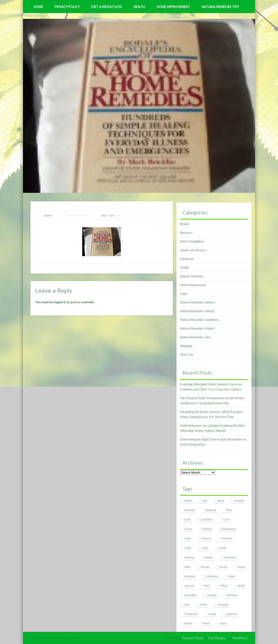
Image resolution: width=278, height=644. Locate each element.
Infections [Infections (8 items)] (212, 576)
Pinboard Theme (193, 638)
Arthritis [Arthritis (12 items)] (190, 510)
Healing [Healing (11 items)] (189, 557)
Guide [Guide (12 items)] (222, 548)
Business (186, 233)
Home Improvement (173, 7)
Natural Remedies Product (198, 328)
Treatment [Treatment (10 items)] (191, 614)
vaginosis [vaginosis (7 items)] (231, 614)
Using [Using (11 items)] (212, 614)
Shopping (186, 346)
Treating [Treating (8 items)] (223, 604)
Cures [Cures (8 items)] (188, 529)
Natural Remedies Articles (198, 311)
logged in (60, 302)
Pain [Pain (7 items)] (207, 586)
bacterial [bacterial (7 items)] (211, 510)
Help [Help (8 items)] (187, 567)
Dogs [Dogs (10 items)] (188, 538)
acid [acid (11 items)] (205, 501)
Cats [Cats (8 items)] (187, 519)
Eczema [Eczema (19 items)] (206, 538)
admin (48, 215)
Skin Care (187, 355)
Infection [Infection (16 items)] (190, 576)
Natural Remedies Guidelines (200, 320)
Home (38, 7)
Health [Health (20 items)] (209, 557)
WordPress (240, 638)
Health (139, 7)
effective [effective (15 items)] (227, 538)
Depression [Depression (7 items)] (229, 529)
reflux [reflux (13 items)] (224, 586)
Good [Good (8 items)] (188, 548)
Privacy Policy (67, 7)
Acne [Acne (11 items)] (221, 501)
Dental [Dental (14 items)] (207, 529)
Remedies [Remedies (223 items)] (190, 595)
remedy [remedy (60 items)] (212, 595)
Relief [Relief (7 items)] (241, 586)
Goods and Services (193, 250)
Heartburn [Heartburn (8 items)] (230, 557)
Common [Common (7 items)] (207, 519)
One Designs (217, 638)
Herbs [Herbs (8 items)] (223, 567)
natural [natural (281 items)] (189, 586)
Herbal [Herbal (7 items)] (205, 567)
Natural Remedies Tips (220, 7)
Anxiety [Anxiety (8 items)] (239, 501)
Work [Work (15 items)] (206, 623)
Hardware (187, 259)
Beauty (185, 224)
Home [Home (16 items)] (241, 567)
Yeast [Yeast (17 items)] (223, 623)
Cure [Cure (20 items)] (226, 519)
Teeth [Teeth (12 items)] (203, 604)
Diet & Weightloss (106, 7)
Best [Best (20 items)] (229, 510)
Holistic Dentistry (192, 276)
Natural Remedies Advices (198, 302)
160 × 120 (107, 215)
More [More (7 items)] (232, 576)
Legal (184, 294)
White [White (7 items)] (188, 623)
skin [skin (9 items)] (187, 604)
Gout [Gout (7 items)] (205, 548)
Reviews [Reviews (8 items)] (232, 595)
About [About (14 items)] (188, 501)
